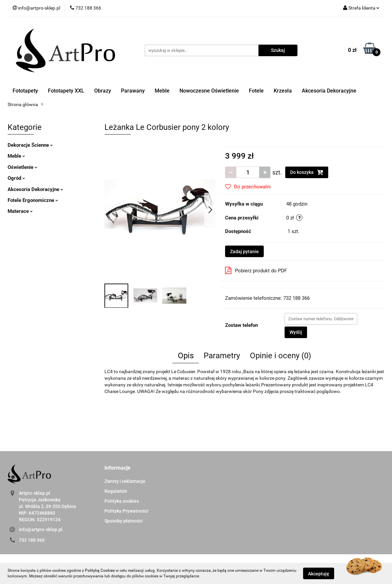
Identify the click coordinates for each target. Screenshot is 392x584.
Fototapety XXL (66, 91)
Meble (162, 91)
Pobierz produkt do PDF (256, 270)
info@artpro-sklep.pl (41, 529)
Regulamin (116, 491)
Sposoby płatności (124, 521)
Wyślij (296, 332)
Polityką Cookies (100, 570)
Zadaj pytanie (244, 252)
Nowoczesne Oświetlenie (209, 91)
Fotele (256, 91)
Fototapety (25, 91)
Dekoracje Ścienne (30, 145)
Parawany (133, 91)
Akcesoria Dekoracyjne (329, 91)
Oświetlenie (22, 167)
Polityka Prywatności (126, 511)
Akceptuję (319, 573)
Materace (20, 211)
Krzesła (283, 91)
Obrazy (103, 91)
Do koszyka (307, 172)
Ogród (16, 178)
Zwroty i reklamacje (125, 481)
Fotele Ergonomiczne (33, 200)
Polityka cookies (122, 501)
